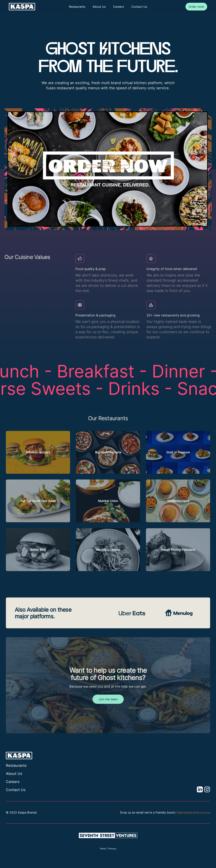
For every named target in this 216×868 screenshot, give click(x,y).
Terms (103, 849)
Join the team (108, 708)
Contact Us (139, 7)
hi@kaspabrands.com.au (193, 812)
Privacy (112, 849)
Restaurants (77, 7)
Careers (118, 7)
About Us (99, 7)
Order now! (196, 7)
